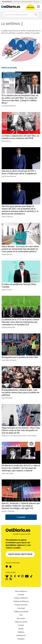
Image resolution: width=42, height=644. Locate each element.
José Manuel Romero (9, 106)
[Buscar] (36, 15)
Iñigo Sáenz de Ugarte (9, 360)
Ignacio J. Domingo (8, 511)
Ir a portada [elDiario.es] (21, 517)
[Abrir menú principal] (38, 7)
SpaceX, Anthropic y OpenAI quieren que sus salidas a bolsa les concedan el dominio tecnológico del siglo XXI (21, 506)
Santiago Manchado (8, 327)
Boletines (21, 632)
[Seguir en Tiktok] (31, 576)
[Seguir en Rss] (11, 579)
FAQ (21, 615)
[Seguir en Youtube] (27, 576)
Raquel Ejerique (7, 254)
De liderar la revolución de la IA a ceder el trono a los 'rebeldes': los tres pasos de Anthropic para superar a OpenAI (21, 468)
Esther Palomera (7, 217)
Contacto (21, 625)
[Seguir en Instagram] (22, 576)
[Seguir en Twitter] (11, 576)
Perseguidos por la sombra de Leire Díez (20, 357)
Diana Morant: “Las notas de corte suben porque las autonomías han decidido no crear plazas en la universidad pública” (20, 249)
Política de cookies (21, 622)
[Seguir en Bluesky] (7, 576)
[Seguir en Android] (7, 566)
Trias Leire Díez (17, 2)
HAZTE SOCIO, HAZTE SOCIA (20, 554)
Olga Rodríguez (7, 398)
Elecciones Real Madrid (27, 2)
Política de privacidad (21, 612)
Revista (21, 629)
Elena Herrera (6, 141)
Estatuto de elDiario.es (21, 601)
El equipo (21, 595)
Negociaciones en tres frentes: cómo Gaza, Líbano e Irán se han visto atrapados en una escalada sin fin (21, 430)
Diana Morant (36, 2)
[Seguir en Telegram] (18, 576)
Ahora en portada (9, 68)
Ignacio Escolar (7, 290)
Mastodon (21, 639)
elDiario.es (5, 436)
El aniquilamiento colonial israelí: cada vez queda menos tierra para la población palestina (21, 393)
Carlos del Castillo (8, 473)
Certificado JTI (21, 635)
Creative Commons (21, 605)
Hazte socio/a (30, 7)
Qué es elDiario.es (21, 591)
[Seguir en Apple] (10, 566)
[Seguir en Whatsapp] (7, 579)
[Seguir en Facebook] (15, 576)
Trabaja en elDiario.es (21, 598)
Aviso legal (21, 608)
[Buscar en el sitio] (18, 15)
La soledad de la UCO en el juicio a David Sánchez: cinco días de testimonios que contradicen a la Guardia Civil (20, 322)
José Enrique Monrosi (9, 176)
